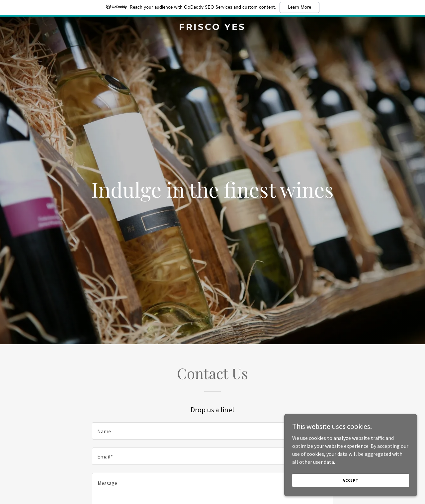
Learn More (299, 7)
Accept (351, 480)
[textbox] (212, 431)
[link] (213, 28)
